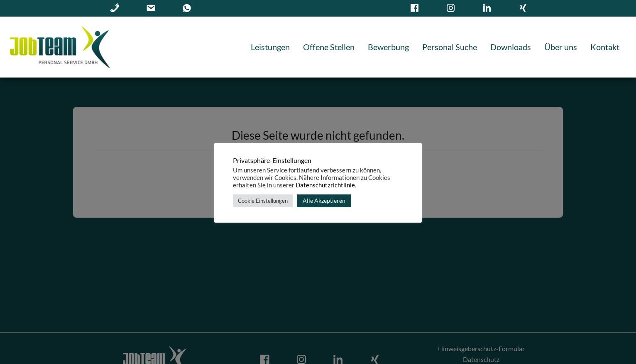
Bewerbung (388, 47)
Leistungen (270, 47)
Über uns (561, 47)
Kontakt (605, 47)
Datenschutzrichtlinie (325, 185)
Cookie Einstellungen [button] (263, 201)
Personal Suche (450, 47)
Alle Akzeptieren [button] (324, 200)
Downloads (511, 47)
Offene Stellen (329, 47)
